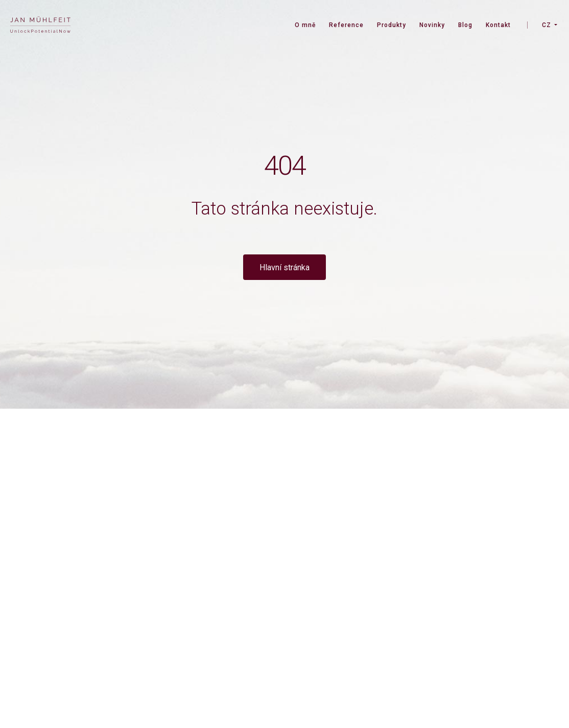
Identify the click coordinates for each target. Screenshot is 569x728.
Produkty (392, 25)
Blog (465, 25)
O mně (305, 25)
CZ (547, 25)
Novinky (432, 25)
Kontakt (498, 25)
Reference (346, 25)
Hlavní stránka (284, 267)
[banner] (40, 26)
